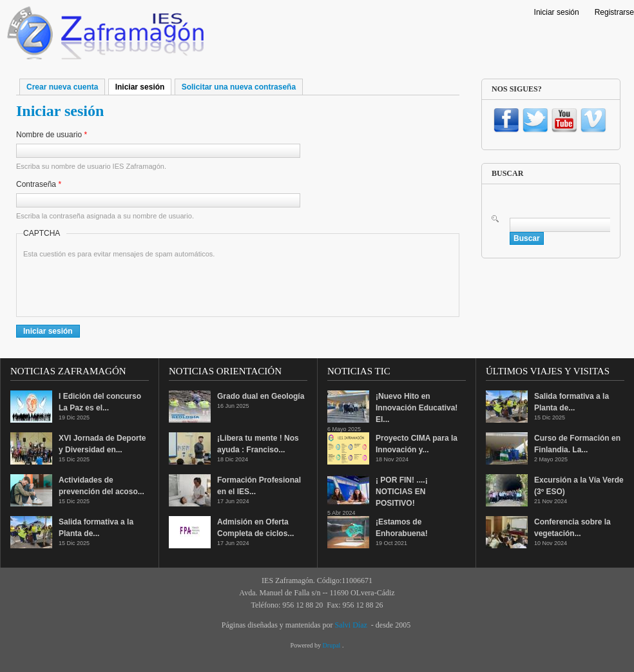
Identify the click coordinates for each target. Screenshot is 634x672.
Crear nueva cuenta (62, 87)
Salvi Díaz (351, 625)
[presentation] (121, 285)
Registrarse (614, 12)
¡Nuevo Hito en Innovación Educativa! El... (417, 408)
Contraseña (39, 184)
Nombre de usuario (52, 135)
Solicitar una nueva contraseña (239, 87)
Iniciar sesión (557, 12)
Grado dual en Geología (261, 396)
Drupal (332, 645)
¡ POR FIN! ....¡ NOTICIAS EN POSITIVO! (402, 492)
